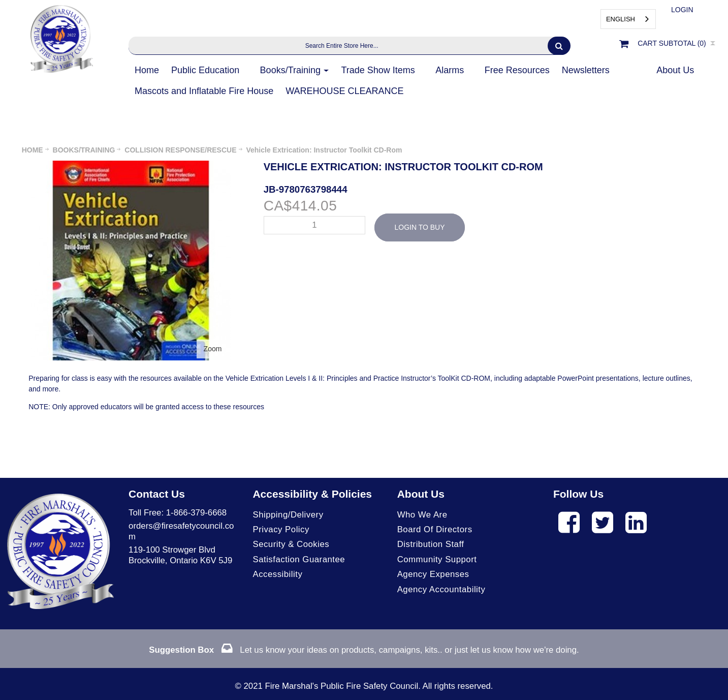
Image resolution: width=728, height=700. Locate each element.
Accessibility (277, 574)
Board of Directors (435, 529)
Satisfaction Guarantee (299, 559)
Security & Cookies (291, 544)
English (621, 19)
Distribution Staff (431, 544)
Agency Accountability (441, 589)
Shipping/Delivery (288, 515)
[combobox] (628, 19)
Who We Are (422, 515)
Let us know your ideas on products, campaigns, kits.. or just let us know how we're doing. (364, 650)
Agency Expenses (433, 574)
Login (682, 10)
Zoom (213, 349)
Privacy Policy (281, 529)
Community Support (437, 559)
